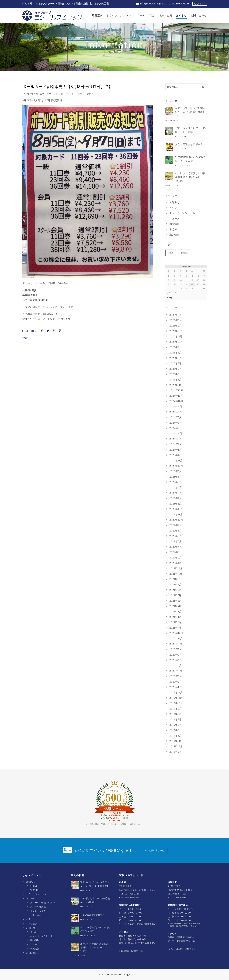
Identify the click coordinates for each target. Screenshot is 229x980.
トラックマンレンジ (119, 15)
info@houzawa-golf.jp (153, 3)
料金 (152, 15)
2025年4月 (176, 369)
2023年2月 (176, 498)
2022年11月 (176, 514)
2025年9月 (176, 347)
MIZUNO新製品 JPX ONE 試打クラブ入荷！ (190, 159)
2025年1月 (175, 385)
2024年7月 (176, 417)
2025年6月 (175, 358)
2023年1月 (175, 504)
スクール (140, 15)
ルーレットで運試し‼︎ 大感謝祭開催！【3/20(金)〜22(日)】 (190, 177)
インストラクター (39, 911)
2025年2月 (175, 379)
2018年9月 (175, 752)
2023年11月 (176, 460)
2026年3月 (176, 320)
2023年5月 (175, 482)
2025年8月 (175, 353)
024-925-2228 (181, 3)
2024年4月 (176, 433)
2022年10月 (176, 520)
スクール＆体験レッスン (42, 903)
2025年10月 (176, 342)
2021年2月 (175, 622)
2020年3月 (176, 676)
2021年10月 (176, 579)
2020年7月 (176, 655)
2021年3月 (175, 617)
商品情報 (174, 224)
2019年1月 (175, 741)
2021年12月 (176, 568)
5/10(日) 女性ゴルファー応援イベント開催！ (190, 130)
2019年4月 (176, 725)
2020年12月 (176, 633)
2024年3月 (176, 439)
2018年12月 (176, 746)
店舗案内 (97, 15)
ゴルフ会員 (165, 15)
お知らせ (181, 15)
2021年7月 (175, 595)
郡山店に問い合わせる (132, 951)
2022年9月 (176, 525)
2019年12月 (176, 692)
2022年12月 (176, 509)
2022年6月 (176, 536)
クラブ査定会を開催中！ (189, 144)
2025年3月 (175, 374)
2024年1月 (175, 450)
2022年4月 (176, 547)
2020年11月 (176, 638)
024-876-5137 (180, 894)
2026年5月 (175, 315)
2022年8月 (176, 531)
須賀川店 (184, 253)
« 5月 (170, 298)
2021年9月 (175, 584)
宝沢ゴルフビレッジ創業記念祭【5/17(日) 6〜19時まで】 (190, 112)
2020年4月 (176, 671)
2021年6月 (175, 601)
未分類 (173, 229)
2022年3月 (176, 552)
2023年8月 (176, 471)
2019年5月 (175, 719)
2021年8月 (175, 590)
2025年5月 (175, 363)
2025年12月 (176, 331)
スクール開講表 (38, 907)
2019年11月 (176, 698)
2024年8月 (176, 412)
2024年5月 (176, 428)
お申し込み (36, 915)
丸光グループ (200, 4)
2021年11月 (176, 574)
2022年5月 (175, 541)
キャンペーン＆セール (182, 213)
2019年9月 (176, 709)
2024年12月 (176, 390)
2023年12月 (176, 455)
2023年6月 (176, 477)
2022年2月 (176, 558)
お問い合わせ (199, 15)
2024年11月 (176, 396)
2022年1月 (175, 563)
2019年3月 (175, 730)
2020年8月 (176, 649)
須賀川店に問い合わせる (181, 949)
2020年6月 (176, 660)
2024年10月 (176, 401)
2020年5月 (176, 665)
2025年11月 (176, 336)
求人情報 (174, 235)
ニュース (80, 94)
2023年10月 (176, 466)
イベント (69, 94)
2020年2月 (176, 682)
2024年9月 (176, 406)
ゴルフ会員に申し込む (153, 850)
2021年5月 (175, 606)
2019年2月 (175, 736)
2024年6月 (176, 423)
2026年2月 (176, 326)
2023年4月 (176, 487)
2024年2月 (176, 444)
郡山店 (171, 253)
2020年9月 (176, 644)
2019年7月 (175, 714)
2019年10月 (176, 703)
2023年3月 (176, 493)
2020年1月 (175, 687)
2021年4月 (175, 611)
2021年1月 (175, 628)
